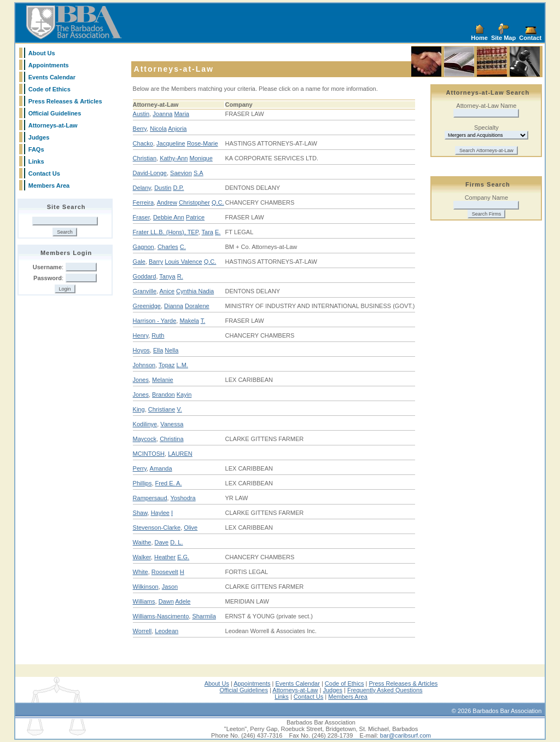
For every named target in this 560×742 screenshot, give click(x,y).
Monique (201, 158)
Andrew (167, 202)
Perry (140, 468)
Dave (162, 542)
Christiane (162, 409)
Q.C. (218, 202)
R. (180, 276)
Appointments (49, 65)
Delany (142, 188)
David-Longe (150, 173)
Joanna (162, 114)
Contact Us (44, 173)
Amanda (161, 468)
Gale (139, 262)
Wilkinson (146, 587)
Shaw (140, 513)
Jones (141, 380)
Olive (191, 527)
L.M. (182, 365)
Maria (182, 114)
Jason (170, 587)
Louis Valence (183, 262)
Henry (141, 335)
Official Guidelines (55, 113)
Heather (165, 557)
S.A (199, 173)
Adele (183, 601)
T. (203, 321)
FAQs (36, 149)
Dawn (166, 601)
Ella (158, 350)
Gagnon (144, 247)
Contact (530, 38)
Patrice (195, 217)
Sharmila (204, 616)
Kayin (184, 395)
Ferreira (144, 202)
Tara (208, 232)
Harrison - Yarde (155, 321)
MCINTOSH (149, 454)
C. (183, 247)
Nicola (158, 129)
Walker (142, 557)
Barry (156, 262)
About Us (42, 53)
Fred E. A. (169, 483)
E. (218, 232)
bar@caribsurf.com (406, 735)
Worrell (142, 631)
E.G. (183, 557)
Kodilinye (145, 424)
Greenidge (147, 306)
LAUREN (180, 454)
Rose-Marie (203, 143)
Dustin (163, 188)
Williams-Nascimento (161, 616)
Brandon (164, 395)
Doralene (197, 306)
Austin (141, 114)
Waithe (142, 542)
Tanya (167, 276)
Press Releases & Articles (65, 101)
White (141, 572)
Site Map (503, 38)
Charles (168, 247)
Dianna (174, 306)
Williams (144, 601)
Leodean (167, 631)
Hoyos (141, 350)
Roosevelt (165, 572)
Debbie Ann (169, 217)
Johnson (144, 365)
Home (479, 38)
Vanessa (172, 424)
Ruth (158, 335)
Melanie (163, 380)
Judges (39, 137)
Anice (167, 291)
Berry (140, 129)
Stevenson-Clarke (157, 527)
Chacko (143, 143)
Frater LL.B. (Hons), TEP (166, 232)
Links (36, 161)
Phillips (142, 483)
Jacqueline (171, 143)
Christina (171, 439)
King (139, 409)
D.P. (178, 188)
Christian (145, 158)
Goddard (145, 276)
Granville (145, 291)
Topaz (167, 365)
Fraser (141, 217)
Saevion (181, 173)
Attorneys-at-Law (53, 125)
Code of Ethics (49, 89)
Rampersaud (150, 498)
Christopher (194, 202)
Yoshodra (183, 498)
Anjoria (177, 129)
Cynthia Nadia (195, 291)
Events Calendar (52, 77)
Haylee (160, 513)
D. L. (176, 542)
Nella (171, 350)
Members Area (49, 185)
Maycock (145, 439)
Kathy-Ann (174, 158)
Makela (189, 321)
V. (179, 409)
